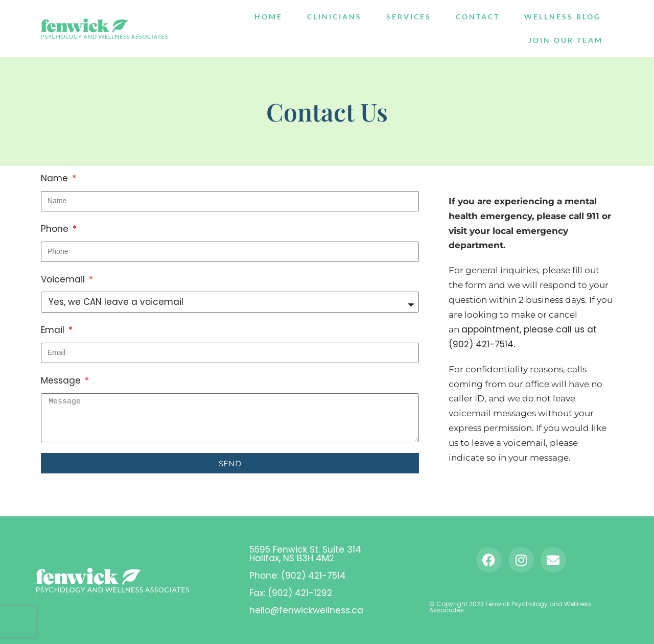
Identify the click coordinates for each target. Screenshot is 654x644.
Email (54, 330)
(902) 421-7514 (313, 576)
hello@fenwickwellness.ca (306, 610)
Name (56, 178)
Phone (56, 229)
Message (62, 380)
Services (409, 17)
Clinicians (334, 17)
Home (268, 17)
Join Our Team (566, 40)
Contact (478, 17)
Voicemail (64, 279)
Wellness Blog (563, 17)
